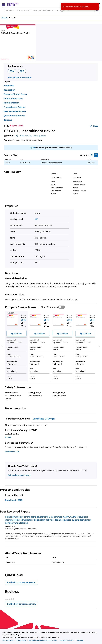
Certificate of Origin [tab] (44, 419)
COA (12, 71)
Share (94, 126)
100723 (8, 437)
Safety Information (13, 98)
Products (4, 18)
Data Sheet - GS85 (14, 500)
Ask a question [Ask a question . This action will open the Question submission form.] (40, 136)
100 (36, 219)
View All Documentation (19, 77)
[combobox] (51, 10)
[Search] (97, 10)
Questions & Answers (14, 116)
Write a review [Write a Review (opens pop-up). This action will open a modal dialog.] (26, 136)
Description (9, 90)
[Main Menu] (4, 4)
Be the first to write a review (23, 604)
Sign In (33, 148)
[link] (8, 640)
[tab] (6, 18)
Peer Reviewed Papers (15, 111)
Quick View (16, 334)
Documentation (11, 103)
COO (22, 71)
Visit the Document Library (19, 475)
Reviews (8, 120)
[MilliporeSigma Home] (13, 4)
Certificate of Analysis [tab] (18, 419)
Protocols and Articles (14, 107)
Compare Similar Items (15, 94)
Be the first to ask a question (22, 582)
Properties (9, 86)
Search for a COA (12, 452)
